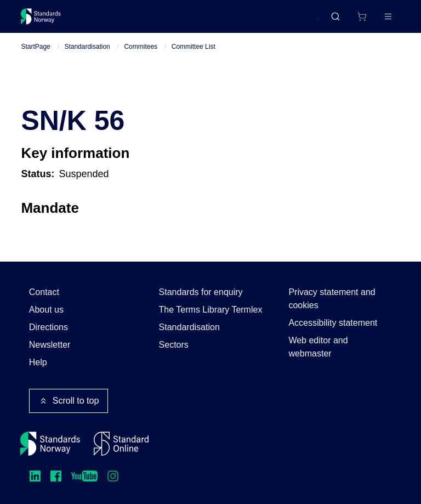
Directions (49, 327)
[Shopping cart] (339, 21)
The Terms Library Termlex (211, 310)
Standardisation (87, 55)
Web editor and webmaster (318, 347)
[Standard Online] (121, 444)
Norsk (297, 21)
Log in (379, 21)
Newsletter (50, 345)
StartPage (35, 55)
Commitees (141, 55)
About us (46, 310)
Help (38, 362)
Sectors (174, 345)
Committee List (194, 55)
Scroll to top (69, 401)
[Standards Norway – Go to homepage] (49, 21)
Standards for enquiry (201, 292)
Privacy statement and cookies (332, 299)
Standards (116, 21)
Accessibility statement (333, 323)
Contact (44, 292)
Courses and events (193, 21)
